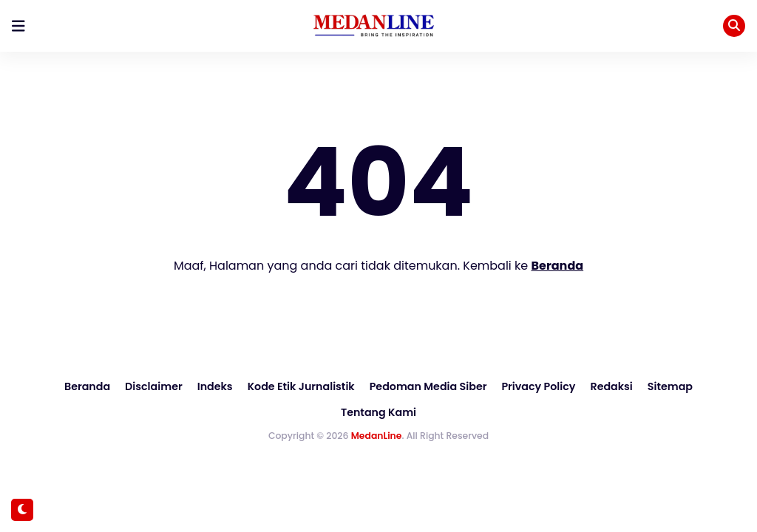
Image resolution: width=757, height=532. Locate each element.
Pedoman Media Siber (383, 386)
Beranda (558, 266)
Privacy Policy (492, 386)
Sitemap (621, 386)
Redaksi (563, 386)
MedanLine (377, 409)
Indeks (173, 386)
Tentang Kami (696, 386)
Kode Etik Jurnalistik (258, 386)
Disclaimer (112, 386)
